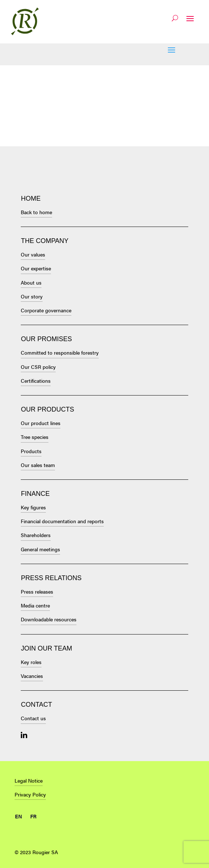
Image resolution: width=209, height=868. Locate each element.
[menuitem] (19, 815)
